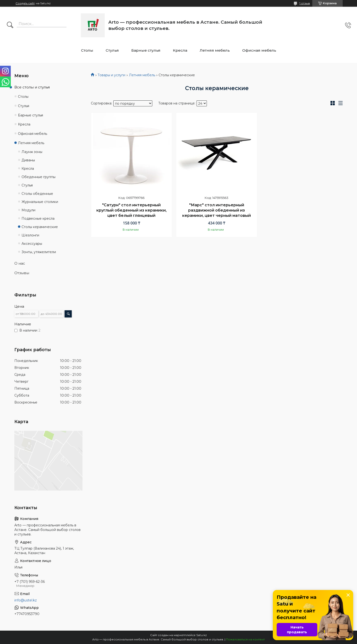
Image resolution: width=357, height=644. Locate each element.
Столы (87, 50)
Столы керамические (40, 227)
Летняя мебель (215, 50)
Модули (28, 210)
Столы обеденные (37, 194)
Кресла (180, 50)
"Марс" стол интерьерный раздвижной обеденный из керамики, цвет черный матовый (217, 210)
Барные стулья (146, 50)
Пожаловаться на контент (245, 639)
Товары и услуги (111, 75)
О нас (20, 263)
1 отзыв (305, 3)
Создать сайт (25, 3)
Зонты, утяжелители (39, 252)
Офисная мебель (259, 50)
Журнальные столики (40, 202)
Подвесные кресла (38, 218)
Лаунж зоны (32, 152)
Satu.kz (202, 635)
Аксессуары (32, 244)
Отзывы (22, 273)
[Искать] (10, 25)
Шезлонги (30, 235)
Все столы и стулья (32, 87)
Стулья (112, 50)
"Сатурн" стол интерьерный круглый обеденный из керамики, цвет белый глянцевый (132, 210)
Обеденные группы (38, 177)
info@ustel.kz (26, 600)
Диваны (28, 160)
